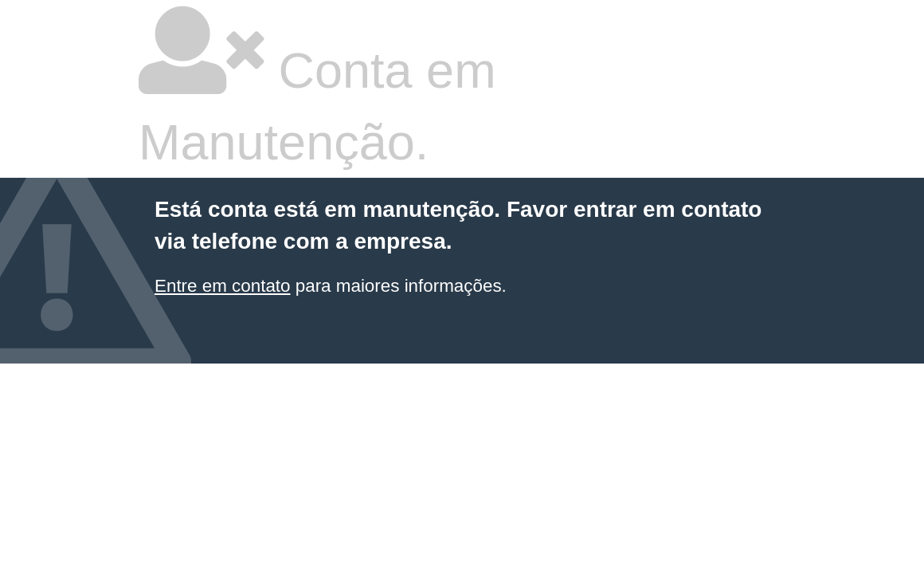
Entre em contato (223, 286)
